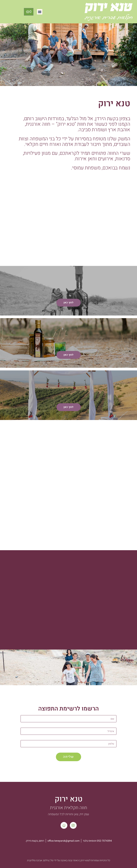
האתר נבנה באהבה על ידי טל (65, 860)
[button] (40, 12)
